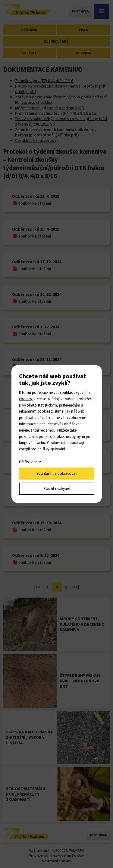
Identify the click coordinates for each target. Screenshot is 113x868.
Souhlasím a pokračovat (56, 473)
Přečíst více (28, 462)
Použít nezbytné (57, 488)
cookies (25, 399)
